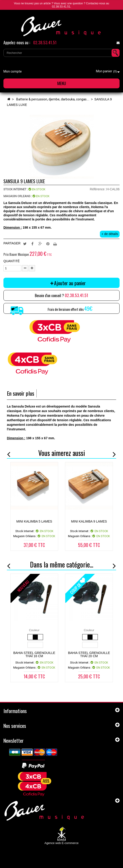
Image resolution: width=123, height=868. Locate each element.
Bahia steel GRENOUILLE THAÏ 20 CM (89, 654)
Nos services (15, 726)
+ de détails (110, 234)
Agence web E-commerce (61, 843)
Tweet (25, 243)
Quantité (12, 261)
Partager (33, 243)
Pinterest (48, 243)
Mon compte (13, 71)
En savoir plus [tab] (20, 393)
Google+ (40, 243)
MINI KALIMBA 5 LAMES (34, 521)
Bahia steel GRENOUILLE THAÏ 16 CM (34, 654)
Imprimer (56, 243)
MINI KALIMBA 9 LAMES (89, 521)
